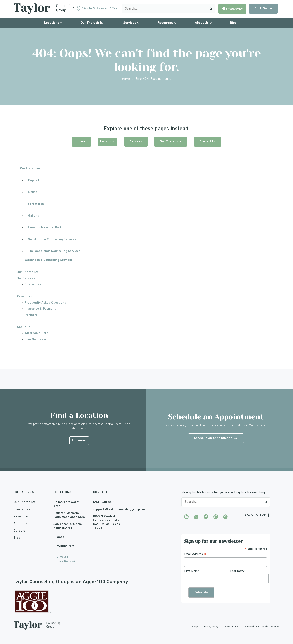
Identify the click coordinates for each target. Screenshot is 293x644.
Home (126, 79)
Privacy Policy (210, 627)
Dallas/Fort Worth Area (67, 504)
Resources (24, 297)
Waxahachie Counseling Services (49, 260)
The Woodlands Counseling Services (54, 251)
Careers (19, 531)
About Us (24, 327)
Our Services (26, 278)
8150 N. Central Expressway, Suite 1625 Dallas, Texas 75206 (107, 522)
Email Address (195, 554)
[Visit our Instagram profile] (216, 517)
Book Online (263, 9)
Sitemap (193, 627)
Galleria (34, 216)
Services (136, 141)
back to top (257, 515)
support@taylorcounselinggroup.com (110, 509)
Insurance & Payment (40, 309)
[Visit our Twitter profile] (196, 517)
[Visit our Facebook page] (206, 517)
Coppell (34, 180)
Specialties (33, 284)
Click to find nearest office (99, 9)
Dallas (33, 192)
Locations (106, 141)
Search (211, 9)
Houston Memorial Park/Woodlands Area (69, 515)
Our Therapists (171, 141)
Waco (60, 537)
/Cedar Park (65, 546)
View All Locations (64, 559)
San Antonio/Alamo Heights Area (68, 526)
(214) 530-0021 (104, 502)
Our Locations (30, 168)
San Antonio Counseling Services (52, 239)
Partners (31, 315)
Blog (17, 538)
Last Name (237, 571)
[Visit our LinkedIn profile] (186, 517)
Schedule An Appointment (215, 438)
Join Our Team (35, 339)
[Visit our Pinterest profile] (225, 517)
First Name (192, 571)
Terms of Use (230, 627)
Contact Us (209, 141)
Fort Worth (36, 204)
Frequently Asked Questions (46, 303)
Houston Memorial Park (45, 227)
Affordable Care (37, 333)
